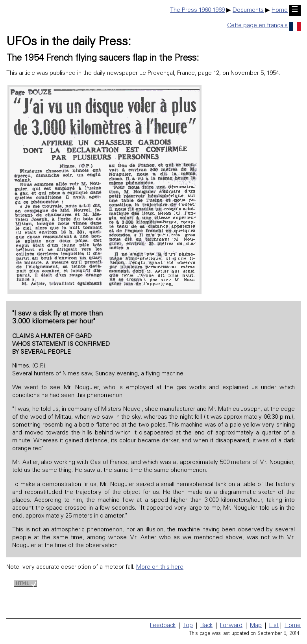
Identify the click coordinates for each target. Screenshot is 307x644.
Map (256, 626)
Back (206, 626)
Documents (248, 10)
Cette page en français (264, 26)
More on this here (160, 567)
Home (280, 10)
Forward (231, 626)
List (274, 626)
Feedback (163, 626)
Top (188, 626)
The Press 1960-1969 (197, 10)
